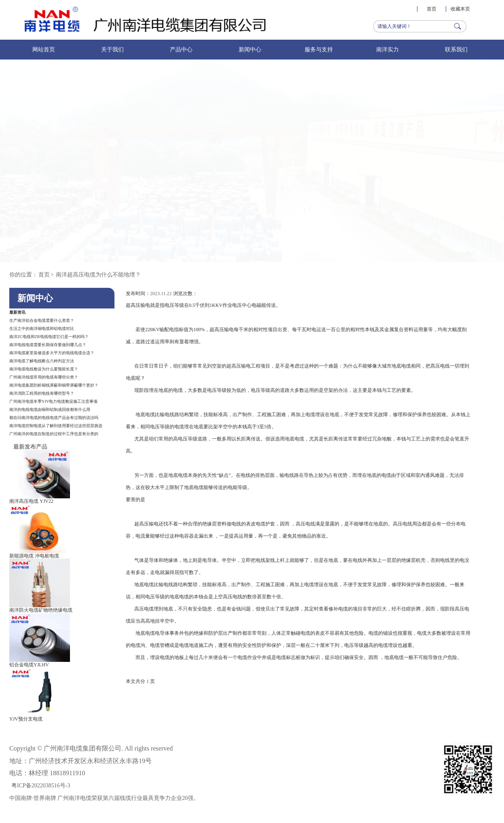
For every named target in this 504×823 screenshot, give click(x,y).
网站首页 (44, 50)
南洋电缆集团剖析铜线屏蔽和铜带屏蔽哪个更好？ (54, 385)
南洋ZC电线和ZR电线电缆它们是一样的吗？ (49, 337)
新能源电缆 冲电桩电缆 (34, 556)
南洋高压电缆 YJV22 (31, 501)
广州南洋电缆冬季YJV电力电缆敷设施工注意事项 (53, 401)
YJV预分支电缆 (26, 719)
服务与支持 (319, 50)
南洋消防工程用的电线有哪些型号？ (42, 393)
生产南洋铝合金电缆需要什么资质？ (42, 320)
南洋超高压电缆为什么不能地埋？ (98, 275)
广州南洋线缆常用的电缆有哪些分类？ (44, 377)
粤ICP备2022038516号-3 (41, 786)
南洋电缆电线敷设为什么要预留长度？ (44, 369)
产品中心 (181, 50)
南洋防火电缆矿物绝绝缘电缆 (41, 610)
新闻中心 (250, 50)
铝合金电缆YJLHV (29, 665)
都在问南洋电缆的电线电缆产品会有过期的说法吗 (54, 418)
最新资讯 (17, 312)
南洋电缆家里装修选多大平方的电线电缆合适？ (52, 353)
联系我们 (456, 50)
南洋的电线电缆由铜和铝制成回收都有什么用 (50, 409)
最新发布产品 (30, 447)
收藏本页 (460, 9)
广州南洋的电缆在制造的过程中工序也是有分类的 (54, 434)
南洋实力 (388, 50)
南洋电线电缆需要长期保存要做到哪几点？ (48, 345)
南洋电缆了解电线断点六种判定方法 (42, 361)
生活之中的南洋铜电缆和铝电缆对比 (42, 329)
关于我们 (112, 50)
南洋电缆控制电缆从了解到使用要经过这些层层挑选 (56, 426)
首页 (432, 9)
